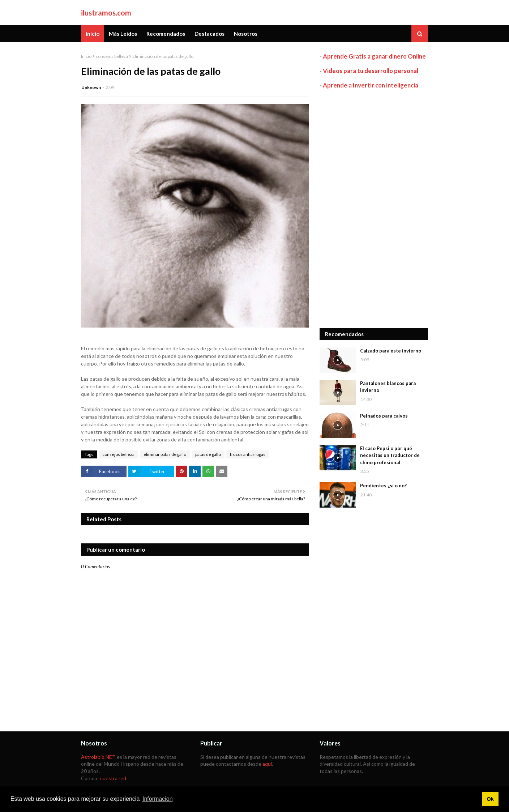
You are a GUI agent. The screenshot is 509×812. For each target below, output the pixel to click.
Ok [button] (490, 799)
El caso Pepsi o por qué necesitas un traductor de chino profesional (390, 455)
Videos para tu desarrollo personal (371, 71)
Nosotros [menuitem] (246, 34)
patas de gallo (208, 454)
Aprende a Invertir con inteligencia (371, 85)
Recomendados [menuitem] (166, 34)
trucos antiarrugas (248, 454)
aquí (267, 764)
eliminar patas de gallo (165, 454)
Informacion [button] (158, 799)
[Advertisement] (374, 209)
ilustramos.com (106, 13)
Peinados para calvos (384, 416)
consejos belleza (112, 56)
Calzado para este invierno (391, 351)
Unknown (91, 87)
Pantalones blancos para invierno (388, 387)
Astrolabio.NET (98, 757)
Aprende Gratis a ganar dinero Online (374, 56)
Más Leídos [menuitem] (123, 34)
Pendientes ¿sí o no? (383, 486)
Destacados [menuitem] (209, 34)
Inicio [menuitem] (93, 34)
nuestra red (113, 778)
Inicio (86, 56)
